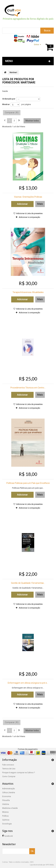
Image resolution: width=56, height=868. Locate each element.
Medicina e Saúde (10, 808)
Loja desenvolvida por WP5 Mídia (42, 865)
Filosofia (6, 800)
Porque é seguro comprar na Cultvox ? (19, 773)
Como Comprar (9, 776)
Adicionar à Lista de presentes (29, 213)
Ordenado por (9, 99)
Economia (7, 796)
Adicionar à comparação (29, 217)
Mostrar (6, 104)
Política (5, 816)
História (6, 804)
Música (5, 812)
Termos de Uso (9, 769)
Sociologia (7, 824)
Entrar (37, 44)
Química (6, 820)
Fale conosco (8, 765)
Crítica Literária (9, 792)
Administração (9, 789)
